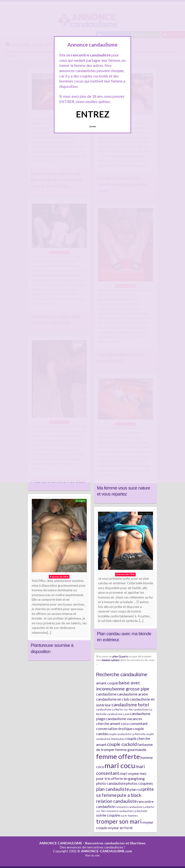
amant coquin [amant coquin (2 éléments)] (107, 683)
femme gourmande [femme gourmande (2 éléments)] (131, 749)
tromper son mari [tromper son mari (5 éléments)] (119, 821)
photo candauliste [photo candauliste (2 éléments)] (111, 783)
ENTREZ (93, 114)
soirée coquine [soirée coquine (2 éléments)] (108, 815)
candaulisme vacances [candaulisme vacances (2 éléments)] (124, 719)
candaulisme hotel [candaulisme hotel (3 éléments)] (130, 705)
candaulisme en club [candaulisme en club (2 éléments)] (113, 699)
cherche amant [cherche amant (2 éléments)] (108, 723)
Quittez (93, 126)
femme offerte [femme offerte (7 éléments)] (118, 756)
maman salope (111, 660)
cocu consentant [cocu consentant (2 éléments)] (134, 723)
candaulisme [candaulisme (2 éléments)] (106, 694)
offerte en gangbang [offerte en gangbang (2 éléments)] (128, 778)
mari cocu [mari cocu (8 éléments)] (120, 765)
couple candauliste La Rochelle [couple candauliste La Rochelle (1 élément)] (127, 734)
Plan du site (92, 855)
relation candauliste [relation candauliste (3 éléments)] (116, 801)
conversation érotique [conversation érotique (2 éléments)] (114, 728)
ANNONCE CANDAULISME (61, 843)
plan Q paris (120, 656)
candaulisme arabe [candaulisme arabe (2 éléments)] (132, 694)
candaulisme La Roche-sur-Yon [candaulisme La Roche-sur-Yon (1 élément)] (115, 709)
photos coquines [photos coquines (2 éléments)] (139, 783)
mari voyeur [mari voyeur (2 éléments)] (129, 773)
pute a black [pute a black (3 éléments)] (129, 795)
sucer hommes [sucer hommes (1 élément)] (129, 816)
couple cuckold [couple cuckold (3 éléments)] (122, 744)
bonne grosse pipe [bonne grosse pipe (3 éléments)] (131, 689)
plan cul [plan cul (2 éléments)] (136, 789)
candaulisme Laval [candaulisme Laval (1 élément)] (118, 714)
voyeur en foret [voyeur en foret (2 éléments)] (120, 828)
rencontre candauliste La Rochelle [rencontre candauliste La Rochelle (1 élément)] (127, 811)
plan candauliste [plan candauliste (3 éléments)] (113, 789)
